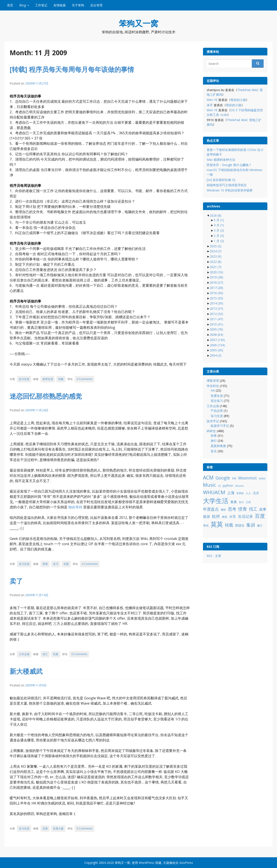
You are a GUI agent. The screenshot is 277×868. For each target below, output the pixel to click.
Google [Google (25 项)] (223, 478)
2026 (216, 215)
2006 (217, 345)
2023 (216, 256)
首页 (10, 5)
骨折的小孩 (238, 100)
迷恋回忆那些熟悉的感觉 (46, 396)
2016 (216, 293)
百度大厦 (58, 828)
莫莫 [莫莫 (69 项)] (217, 524)
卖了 (16, 581)
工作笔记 (41, 5)
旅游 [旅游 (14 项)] (206, 516)
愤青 (214, 436)
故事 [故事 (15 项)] (263, 509)
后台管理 (96, 5)
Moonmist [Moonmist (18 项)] (248, 478)
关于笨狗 (78, 5)
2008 (216, 335)
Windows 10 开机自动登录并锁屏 (230, 190)
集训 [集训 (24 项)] (251, 525)
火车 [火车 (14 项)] (233, 516)
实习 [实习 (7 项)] (241, 502)
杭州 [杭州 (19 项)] (216, 516)
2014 (216, 303)
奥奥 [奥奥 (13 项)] (234, 502)
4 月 (219, 225)
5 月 (219, 220)
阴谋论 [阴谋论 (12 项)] (240, 525)
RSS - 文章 (214, 556)
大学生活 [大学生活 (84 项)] (216, 501)
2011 (216, 319)
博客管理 (213, 381)
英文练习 (217, 401)
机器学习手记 (220, 426)
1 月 (219, 241)
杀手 (210, 105)
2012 (216, 314)
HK (213, 390)
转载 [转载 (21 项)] (229, 525)
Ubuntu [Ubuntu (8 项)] (239, 486)
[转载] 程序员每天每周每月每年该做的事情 (72, 69)
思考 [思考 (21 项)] (232, 509)
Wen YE (212, 100)
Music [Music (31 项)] (209, 485)
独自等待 (75, 507)
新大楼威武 (26, 671)
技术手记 (213, 421)
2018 (216, 282)
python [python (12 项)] (228, 485)
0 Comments (85, 379)
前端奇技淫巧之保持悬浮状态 (227, 185)
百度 (66, 564)
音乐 (214, 451)
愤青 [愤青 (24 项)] (243, 509)
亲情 (45, 564)
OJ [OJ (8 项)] (219, 486)
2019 (216, 277)
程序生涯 (48, 379)
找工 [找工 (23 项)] (253, 509)
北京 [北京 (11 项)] (256, 493)
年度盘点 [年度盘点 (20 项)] (211, 509)
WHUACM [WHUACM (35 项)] (214, 492)
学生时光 (213, 386)
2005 (216, 350)
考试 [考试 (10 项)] (206, 525)
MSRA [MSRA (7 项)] (262, 479)
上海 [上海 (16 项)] (231, 493)
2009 (216, 329)
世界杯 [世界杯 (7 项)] (240, 493)
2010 (216, 324)
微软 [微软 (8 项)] (223, 510)
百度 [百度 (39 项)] (260, 516)
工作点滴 (24, 654)
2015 (216, 298)
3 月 (219, 230)
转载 (61, 379)
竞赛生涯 (217, 396)
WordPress (147, 863)
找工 (45, 654)
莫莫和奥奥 (218, 446)
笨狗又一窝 (139, 23)
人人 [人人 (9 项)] (248, 493)
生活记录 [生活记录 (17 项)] (245, 516)
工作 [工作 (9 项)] (248, 502)
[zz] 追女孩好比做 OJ (221, 180)
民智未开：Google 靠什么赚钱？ (229, 165)
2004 (216, 355)
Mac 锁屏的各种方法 (221, 160)
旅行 (214, 441)
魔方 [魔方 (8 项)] (260, 526)
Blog (23, 5)
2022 (216, 262)
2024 (216, 251)
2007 (217, 340)
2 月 (219, 236)
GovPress (186, 863)
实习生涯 (24, 379)
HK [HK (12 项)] (234, 478)
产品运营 (217, 411)
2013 (216, 308)
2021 (216, 267)
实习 (56, 564)
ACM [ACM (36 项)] (208, 478)
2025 (216, 246)
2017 (216, 288)
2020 (216, 272)
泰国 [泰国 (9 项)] (224, 517)
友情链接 (60, 5)
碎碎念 (211, 431)
